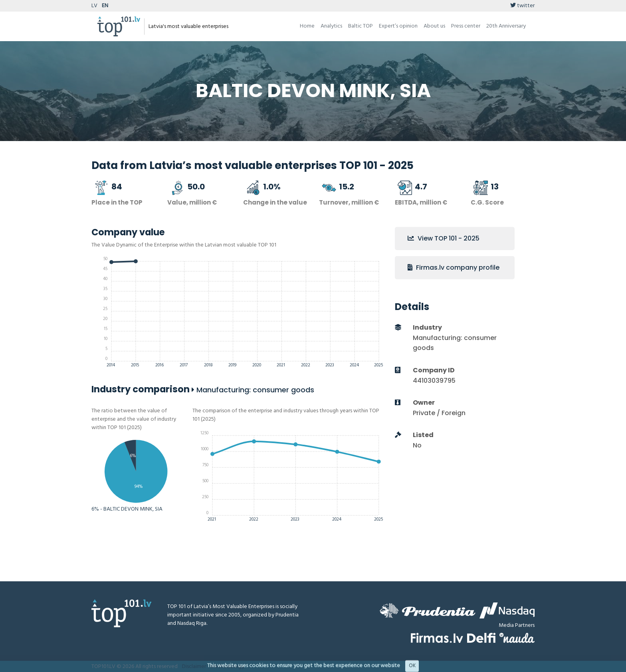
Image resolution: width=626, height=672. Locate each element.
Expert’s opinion (398, 26)
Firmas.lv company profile (454, 267)
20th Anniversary (506, 26)
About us (434, 26)
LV (94, 6)
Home (307, 26)
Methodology (227, 667)
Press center (466, 26)
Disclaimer (194, 667)
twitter (522, 6)
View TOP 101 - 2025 (444, 238)
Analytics (331, 26)
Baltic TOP (361, 26)
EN (105, 6)
